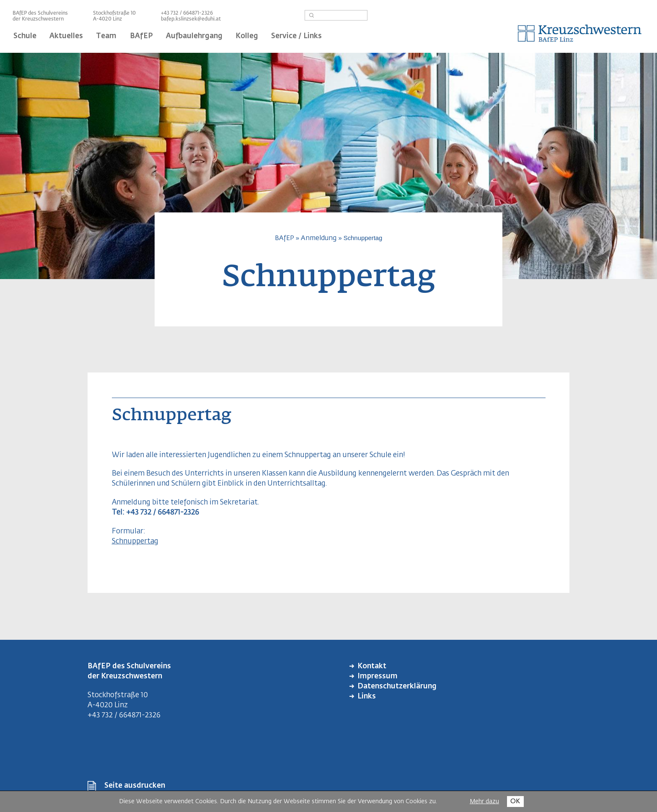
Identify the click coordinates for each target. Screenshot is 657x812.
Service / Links (296, 36)
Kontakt (372, 666)
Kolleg (247, 36)
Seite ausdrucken (135, 786)
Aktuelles (66, 36)
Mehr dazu (484, 802)
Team (106, 36)
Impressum (378, 676)
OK (515, 801)
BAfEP (141, 36)
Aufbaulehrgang (194, 36)
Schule (25, 36)
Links (367, 697)
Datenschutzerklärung (397, 687)
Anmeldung (319, 238)
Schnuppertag (135, 542)
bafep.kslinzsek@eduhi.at (191, 19)
